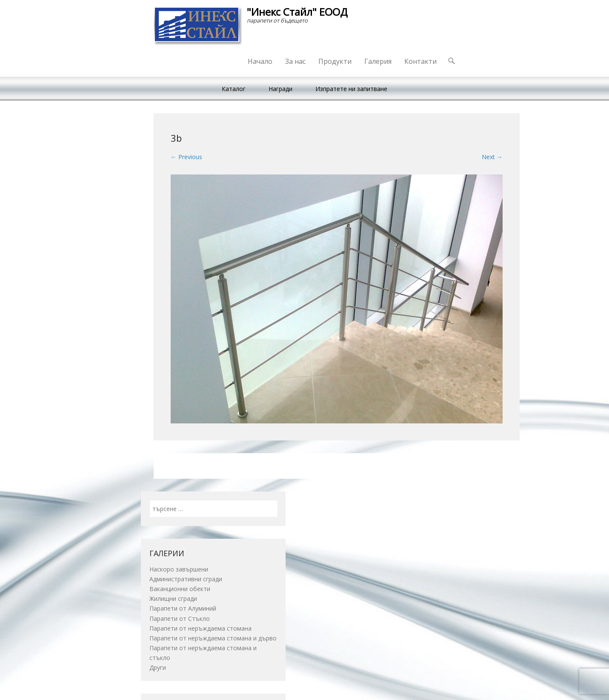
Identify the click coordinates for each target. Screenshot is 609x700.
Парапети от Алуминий (183, 608)
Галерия (378, 61)
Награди (280, 89)
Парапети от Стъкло (180, 619)
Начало (260, 61)
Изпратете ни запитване (351, 89)
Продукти (335, 61)
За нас (295, 61)
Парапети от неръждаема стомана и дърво (213, 638)
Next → (492, 157)
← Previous (186, 157)
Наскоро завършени (179, 569)
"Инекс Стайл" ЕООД (297, 12)
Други (158, 667)
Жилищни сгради (173, 599)
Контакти (420, 61)
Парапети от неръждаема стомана (200, 628)
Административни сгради (186, 579)
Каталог (234, 89)
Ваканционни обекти (180, 589)
